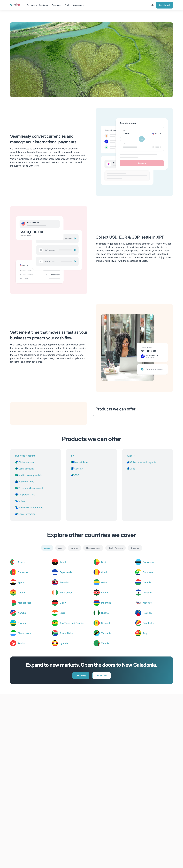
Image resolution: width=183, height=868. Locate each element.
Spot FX (77, 469)
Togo (146, 633)
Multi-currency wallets (29, 475)
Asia (60, 548)
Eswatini (64, 582)
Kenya (104, 593)
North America (93, 548)
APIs (131, 469)
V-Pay (20, 501)
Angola (63, 562)
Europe (74, 548)
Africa (47, 548)
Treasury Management (29, 488)
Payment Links (25, 482)
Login (151, 5)
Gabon (105, 582)
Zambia (105, 643)
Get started (164, 5)
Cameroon (23, 572)
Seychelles (149, 623)
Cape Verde (66, 572)
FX (74, 456)
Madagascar (24, 603)
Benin (104, 562)
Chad (104, 572)
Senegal (105, 623)
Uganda (64, 643)
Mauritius (106, 603)
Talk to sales (102, 676)
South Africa (66, 633)
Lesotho (147, 593)
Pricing (68, 5)
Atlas (131, 456)
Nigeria (105, 613)
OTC (75, 475)
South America (116, 548)
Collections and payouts (142, 462)
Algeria (22, 562)
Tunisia (22, 643)
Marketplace (79, 462)
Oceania (135, 548)
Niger (62, 613)
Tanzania (106, 633)
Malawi (63, 603)
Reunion (147, 613)
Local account (24, 469)
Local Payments (25, 514)
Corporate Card (25, 495)
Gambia (147, 582)
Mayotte (147, 603)
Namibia (22, 613)
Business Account (26, 456)
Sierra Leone (25, 633)
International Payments (29, 508)
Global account (25, 462)
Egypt (21, 582)
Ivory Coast (66, 593)
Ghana (21, 593)
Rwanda (22, 623)
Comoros (148, 572)
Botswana (148, 562)
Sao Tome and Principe (72, 623)
